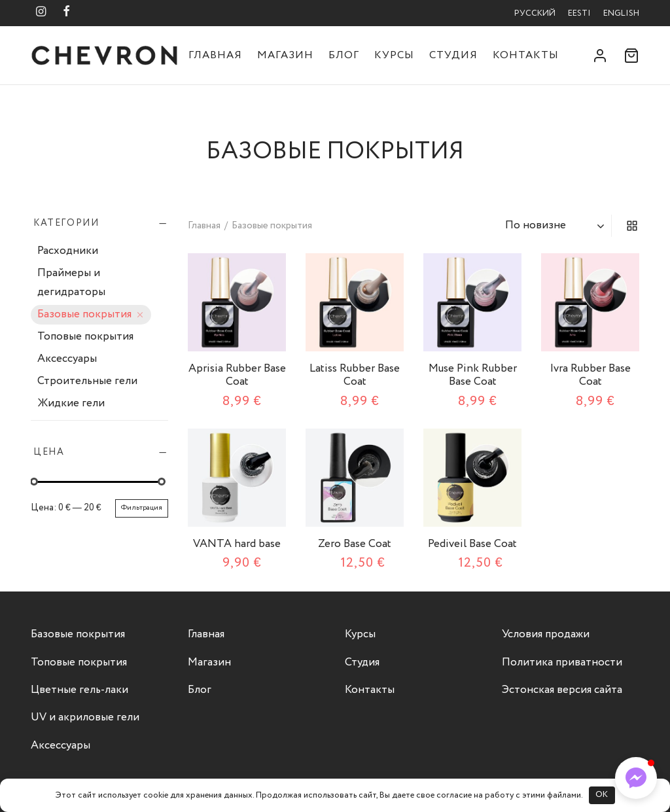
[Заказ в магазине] (556, 225)
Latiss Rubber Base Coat (355, 375)
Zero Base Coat (355, 544)
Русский (535, 13)
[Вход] (600, 56)
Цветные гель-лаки (79, 690)
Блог (344, 55)
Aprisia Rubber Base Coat (237, 375)
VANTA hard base (237, 544)
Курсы (394, 55)
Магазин (285, 55)
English (621, 13)
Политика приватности (562, 662)
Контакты (526, 55)
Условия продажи (546, 634)
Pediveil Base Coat (472, 544)
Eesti (579, 13)
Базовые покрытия (84, 315)
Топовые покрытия (85, 337)
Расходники (68, 251)
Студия (453, 55)
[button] (636, 778)
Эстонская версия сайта (562, 690)
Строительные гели (87, 382)
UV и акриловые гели (85, 717)
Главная (215, 55)
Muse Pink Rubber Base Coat (473, 375)
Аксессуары (67, 360)
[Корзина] (631, 56)
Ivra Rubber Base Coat (591, 375)
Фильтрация (142, 508)
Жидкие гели (71, 404)
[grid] (632, 226)
